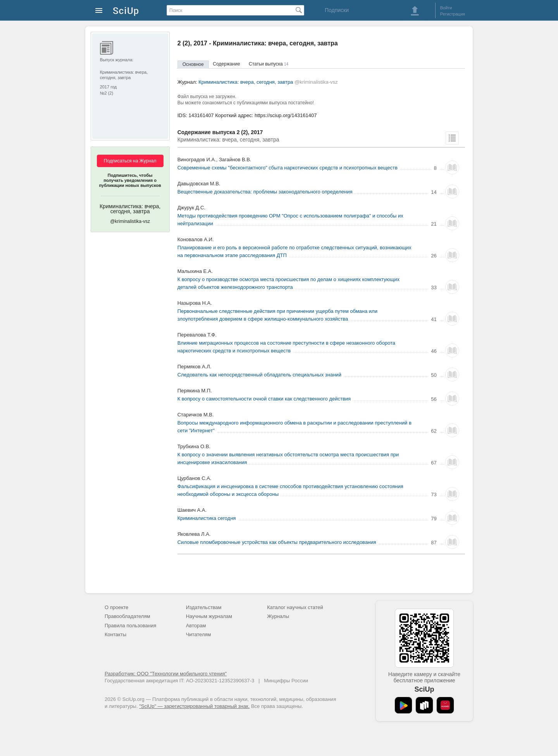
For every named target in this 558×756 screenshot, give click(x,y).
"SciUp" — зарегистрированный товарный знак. (194, 706)
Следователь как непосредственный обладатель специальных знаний (259, 375)
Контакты (115, 634)
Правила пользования (130, 626)
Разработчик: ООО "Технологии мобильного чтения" (166, 674)
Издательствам (204, 607)
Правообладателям (127, 616)
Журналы (278, 616)
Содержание (226, 64)
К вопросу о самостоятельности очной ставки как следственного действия (264, 399)
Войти (446, 8)
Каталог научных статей (295, 607)
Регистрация (453, 14)
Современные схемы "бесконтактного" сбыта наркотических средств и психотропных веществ (288, 168)
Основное (193, 64)
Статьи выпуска (269, 64)
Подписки (337, 10)
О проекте (116, 607)
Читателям (199, 634)
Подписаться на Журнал (130, 161)
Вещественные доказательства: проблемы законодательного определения (265, 192)
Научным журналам (209, 616)
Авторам (196, 626)
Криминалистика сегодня (207, 518)
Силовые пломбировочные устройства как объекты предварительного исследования (277, 542)
